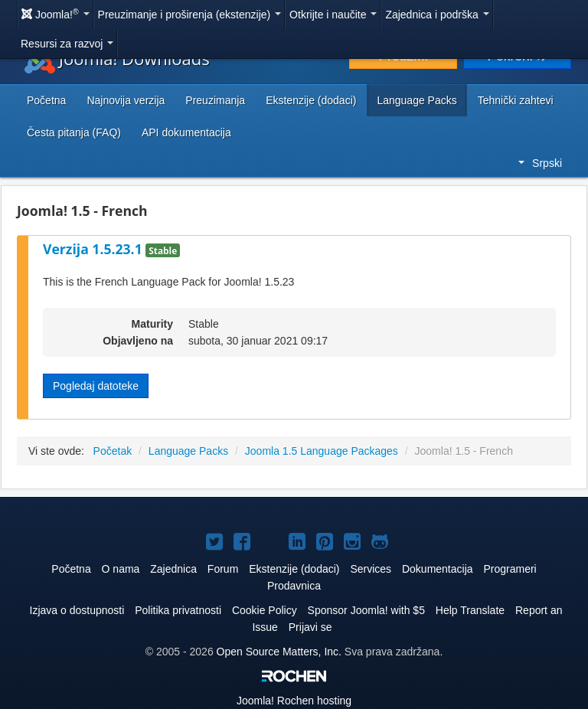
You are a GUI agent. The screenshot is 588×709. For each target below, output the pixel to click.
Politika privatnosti (178, 610)
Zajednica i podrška (437, 15)
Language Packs (416, 100)
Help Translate (470, 610)
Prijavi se (310, 627)
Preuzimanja (215, 100)
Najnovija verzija (126, 100)
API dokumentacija (186, 132)
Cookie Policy (265, 610)
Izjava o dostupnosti (77, 610)
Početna (46, 100)
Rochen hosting (294, 701)
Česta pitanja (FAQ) (74, 132)
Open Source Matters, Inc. (279, 652)
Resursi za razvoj (67, 44)
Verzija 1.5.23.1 (94, 249)
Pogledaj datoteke (96, 386)
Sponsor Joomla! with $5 (366, 610)
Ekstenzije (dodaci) (311, 100)
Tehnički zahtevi (516, 100)
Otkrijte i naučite (333, 15)
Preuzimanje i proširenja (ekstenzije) (190, 15)
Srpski (540, 163)
